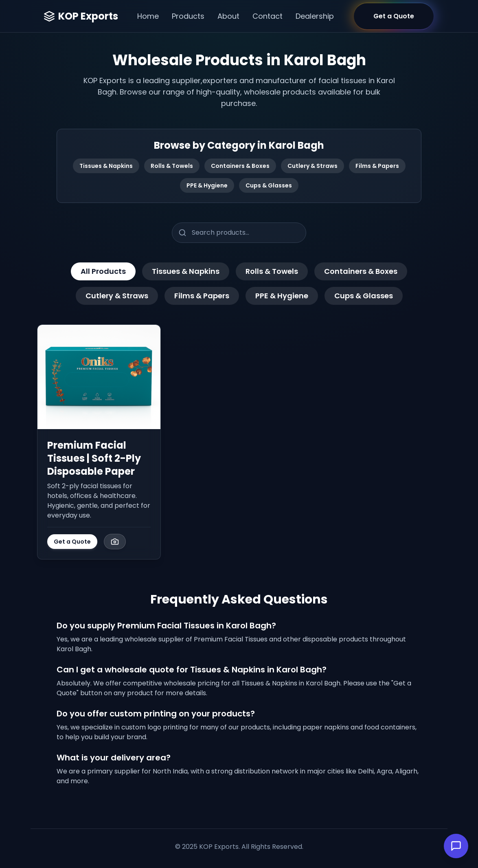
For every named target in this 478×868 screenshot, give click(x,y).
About (228, 16)
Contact (268, 16)
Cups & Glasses (269, 185)
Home (148, 16)
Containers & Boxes (240, 166)
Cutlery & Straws (312, 166)
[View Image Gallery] (115, 542)
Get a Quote (72, 542)
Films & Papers (377, 166)
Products (188, 16)
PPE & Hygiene (207, 185)
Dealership (315, 16)
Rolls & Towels (172, 166)
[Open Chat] (456, 846)
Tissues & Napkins (106, 166)
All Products (103, 271)
